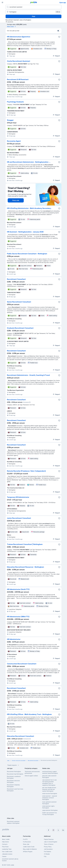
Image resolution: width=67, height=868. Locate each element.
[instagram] (53, 830)
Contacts (5, 844)
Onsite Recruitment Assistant (19, 61)
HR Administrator (14, 639)
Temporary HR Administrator (18, 497)
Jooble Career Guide (29, 847)
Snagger (10, 120)
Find (33, 16)
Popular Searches (49, 839)
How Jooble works (7, 852)
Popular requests (13, 765)
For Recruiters (27, 842)
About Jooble (6, 839)
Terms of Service (49, 844)
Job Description (48, 849)
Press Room (5, 847)
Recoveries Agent (14, 141)
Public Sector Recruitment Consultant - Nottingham (27, 254)
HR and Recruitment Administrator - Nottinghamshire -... (29, 162)
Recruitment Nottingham (14, 772)
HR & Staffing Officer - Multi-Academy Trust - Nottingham (29, 714)
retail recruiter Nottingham (50, 794)
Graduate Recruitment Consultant (20, 328)
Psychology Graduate (15, 102)
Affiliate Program (28, 852)
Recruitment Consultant (16, 279)
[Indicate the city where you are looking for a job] (33, 12)
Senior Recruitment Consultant (19, 302)
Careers (4, 856)
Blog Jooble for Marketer (30, 849)
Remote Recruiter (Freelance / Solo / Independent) (26, 471)
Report (56, 56)
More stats (12, 27)
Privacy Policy (48, 847)
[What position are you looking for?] (33, 7)
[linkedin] (63, 830)
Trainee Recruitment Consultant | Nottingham (25, 544)
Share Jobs (26, 844)
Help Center (5, 842)
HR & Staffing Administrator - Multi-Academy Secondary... (29, 208)
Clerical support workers (31, 776)
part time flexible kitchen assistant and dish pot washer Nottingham (49, 789)
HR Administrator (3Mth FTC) (18, 617)
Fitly (45, 856)
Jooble (12, 865)
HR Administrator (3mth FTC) (18, 589)
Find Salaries (48, 852)
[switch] (59, 31)
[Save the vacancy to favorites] (59, 37)
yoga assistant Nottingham (50, 810)
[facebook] (49, 830)
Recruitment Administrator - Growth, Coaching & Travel (28, 375)
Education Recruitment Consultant (21, 736)
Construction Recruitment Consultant (22, 664)
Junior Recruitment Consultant (19, 518)
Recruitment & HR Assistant (18, 79)
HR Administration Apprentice (19, 37)
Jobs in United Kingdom (51, 842)
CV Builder (47, 854)
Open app (63, 3)
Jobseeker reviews (7, 854)
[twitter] (58, 830)
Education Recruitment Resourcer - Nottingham (25, 567)
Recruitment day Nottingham (15, 774)
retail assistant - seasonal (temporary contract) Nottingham (50, 798)
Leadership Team (7, 849)
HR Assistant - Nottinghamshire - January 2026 (25, 232)
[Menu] (2, 2)
